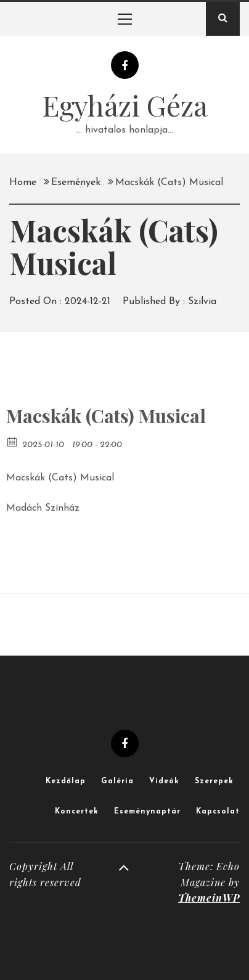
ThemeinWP (209, 898)
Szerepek (214, 781)
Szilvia (202, 302)
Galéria (117, 781)
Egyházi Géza (125, 105)
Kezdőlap (66, 781)
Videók (164, 781)
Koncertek (77, 812)
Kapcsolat (218, 812)
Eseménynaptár (147, 812)
